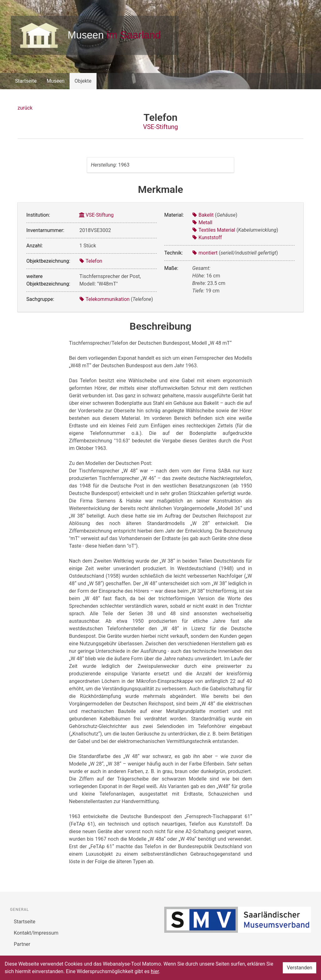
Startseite (26, 81)
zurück (25, 108)
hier (155, 971)
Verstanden (300, 968)
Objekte (83, 81)
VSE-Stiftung (160, 127)
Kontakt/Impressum (36, 933)
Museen (56, 81)
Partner (22, 944)
